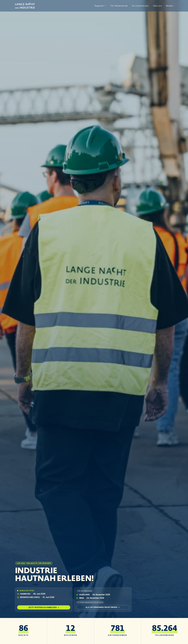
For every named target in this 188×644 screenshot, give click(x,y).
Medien (169, 6)
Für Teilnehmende (119, 6)
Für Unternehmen (140, 6)
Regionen (100, 6)
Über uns (157, 6)
